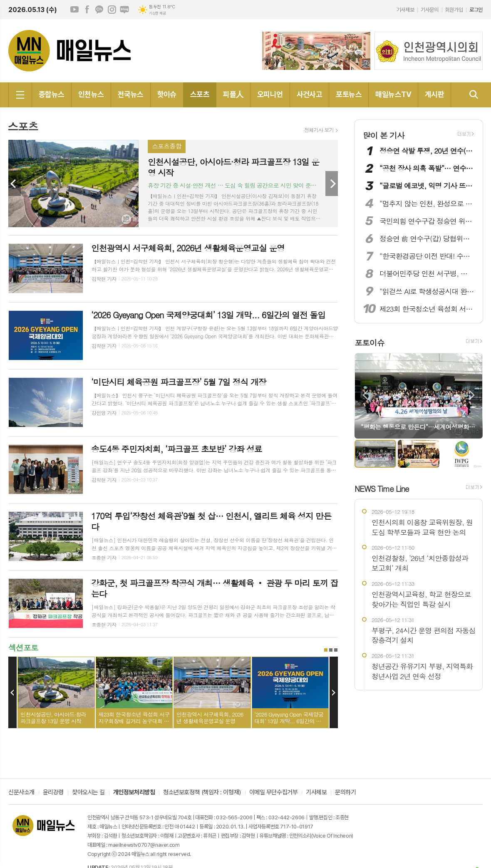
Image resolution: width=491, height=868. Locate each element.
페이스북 (87, 10)
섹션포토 (23, 647)
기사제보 (405, 10)
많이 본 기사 (384, 135)
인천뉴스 (91, 94)
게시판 (434, 94)
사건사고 (310, 94)
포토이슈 (369, 342)
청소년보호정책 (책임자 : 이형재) (202, 793)
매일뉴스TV (393, 94)
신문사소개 (21, 793)
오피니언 (270, 94)
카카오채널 (99, 10)
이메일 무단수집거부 (274, 793)
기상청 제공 (157, 13)
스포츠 (200, 94)
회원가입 (454, 10)
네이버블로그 (124, 10)
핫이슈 (167, 94)
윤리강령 (53, 793)
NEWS (382, 488)
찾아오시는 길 (88, 793)
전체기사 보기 (319, 130)
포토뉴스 (349, 94)
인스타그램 (112, 10)
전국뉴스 (131, 94)
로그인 (476, 10)
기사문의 (429, 10)
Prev (15, 184)
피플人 (233, 94)
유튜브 (74, 10)
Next (332, 184)
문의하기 (345, 793)
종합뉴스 (52, 94)
